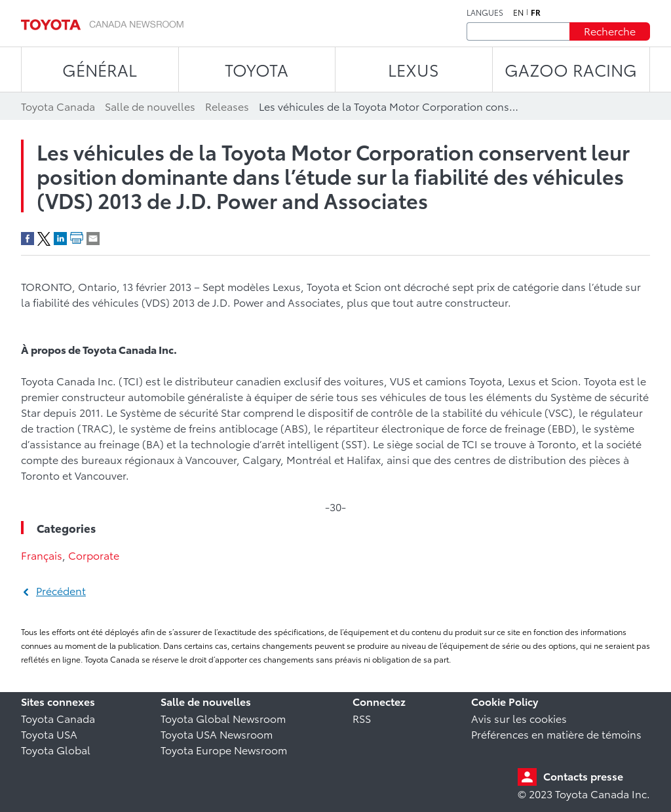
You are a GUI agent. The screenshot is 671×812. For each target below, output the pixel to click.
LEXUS (413, 69)
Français (42, 555)
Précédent (61, 590)
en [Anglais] (518, 12)
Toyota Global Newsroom (223, 718)
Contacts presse (583, 776)
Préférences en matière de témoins (556, 734)
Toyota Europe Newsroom (224, 749)
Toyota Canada (58, 718)
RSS (362, 718)
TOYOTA (257, 69)
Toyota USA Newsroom (217, 734)
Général (100, 69)
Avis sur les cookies (519, 718)
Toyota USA (49, 734)
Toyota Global (56, 749)
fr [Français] (536, 12)
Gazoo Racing (571, 69)
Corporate (94, 555)
